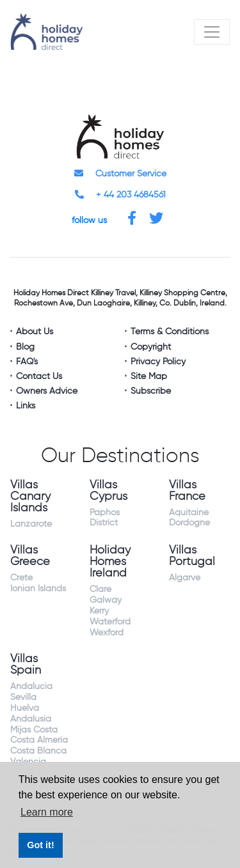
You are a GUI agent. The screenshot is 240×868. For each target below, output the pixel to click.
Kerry (99, 611)
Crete (21, 578)
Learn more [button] (47, 812)
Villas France (187, 491)
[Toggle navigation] (212, 32)
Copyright (151, 347)
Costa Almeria (39, 740)
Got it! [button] (40, 845)
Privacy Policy (158, 362)
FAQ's (27, 362)
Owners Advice (47, 391)
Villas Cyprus (108, 491)
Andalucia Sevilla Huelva (31, 697)
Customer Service (120, 174)
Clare (100, 589)
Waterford (110, 622)
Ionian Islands (38, 589)
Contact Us (39, 376)
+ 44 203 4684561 (120, 195)
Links (26, 406)
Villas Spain (26, 665)
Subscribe (151, 391)
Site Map (149, 376)
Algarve (185, 578)
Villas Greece (30, 556)
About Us (35, 332)
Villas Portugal (192, 556)
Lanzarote (31, 524)
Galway (106, 600)
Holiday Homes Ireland (110, 562)
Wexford (107, 633)
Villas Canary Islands (30, 497)
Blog (25, 347)
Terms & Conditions (170, 332)
